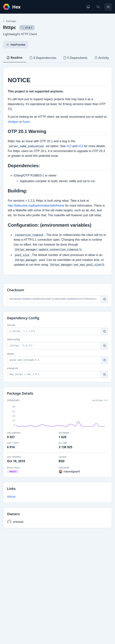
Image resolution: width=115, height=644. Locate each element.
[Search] (98, 7)
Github (11, 497)
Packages (10, 21)
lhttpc (10, 27)
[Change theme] (88, 7)
